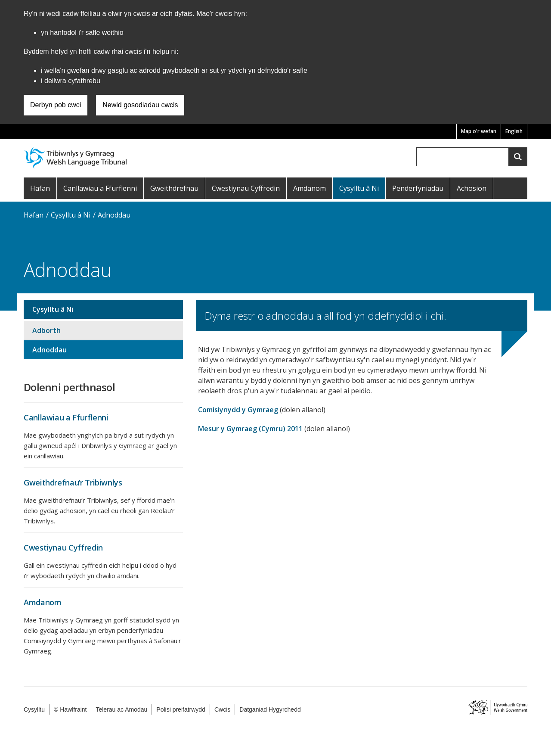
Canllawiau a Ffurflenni (100, 188)
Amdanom (310, 188)
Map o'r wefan (479, 131)
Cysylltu (34, 709)
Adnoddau (114, 215)
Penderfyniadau (418, 188)
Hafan (40, 188)
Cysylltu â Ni (359, 188)
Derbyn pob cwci (56, 105)
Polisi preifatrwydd (181, 709)
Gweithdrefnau (174, 188)
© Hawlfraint (70, 709)
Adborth (46, 330)
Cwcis (222, 709)
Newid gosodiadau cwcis (140, 105)
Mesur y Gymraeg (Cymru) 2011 (250, 429)
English (514, 131)
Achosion (472, 188)
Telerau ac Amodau (121, 709)
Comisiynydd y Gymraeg (238, 410)
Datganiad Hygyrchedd (270, 709)
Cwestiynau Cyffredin (246, 188)
